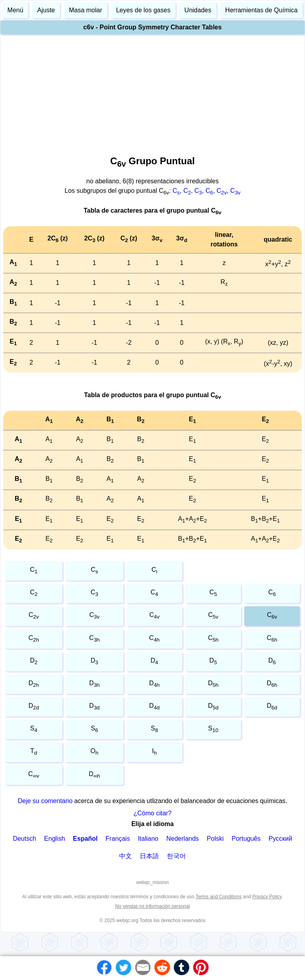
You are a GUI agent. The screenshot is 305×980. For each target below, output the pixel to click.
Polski (215, 839)
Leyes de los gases (143, 10)
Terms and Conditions (218, 897)
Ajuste (46, 10)
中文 (125, 856)
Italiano (148, 839)
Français (118, 839)
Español (85, 839)
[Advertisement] (152, 93)
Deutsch (24, 839)
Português (246, 839)
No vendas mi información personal (152, 906)
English (54, 839)
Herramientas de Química (261, 10)
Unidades (198, 10)
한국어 (176, 856)
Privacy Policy (267, 897)
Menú (15, 10)
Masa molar (85, 10)
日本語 (149, 856)
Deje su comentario (45, 801)
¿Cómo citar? (152, 813)
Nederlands (183, 839)
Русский (280, 839)
